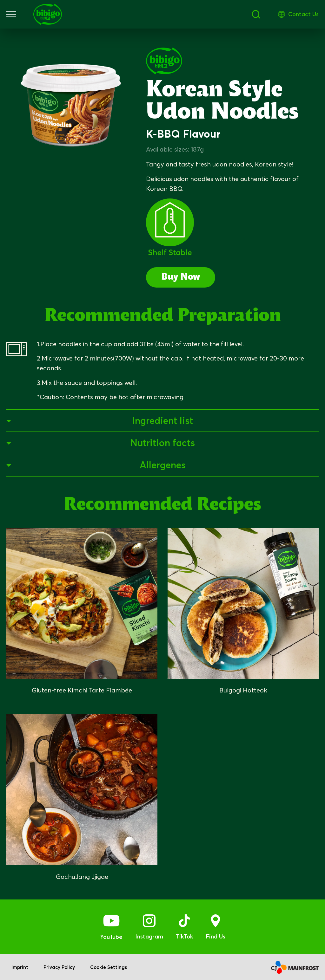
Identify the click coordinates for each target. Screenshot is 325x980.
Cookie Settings (109, 967)
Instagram (149, 936)
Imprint (20, 967)
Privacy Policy (59, 967)
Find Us (216, 936)
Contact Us (303, 14)
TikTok (184, 936)
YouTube (111, 937)
